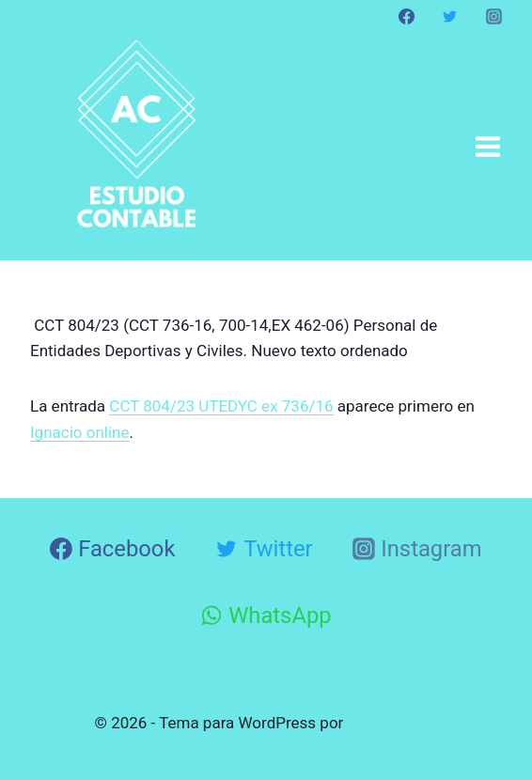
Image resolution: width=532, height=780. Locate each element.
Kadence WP (393, 723)
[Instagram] (493, 16)
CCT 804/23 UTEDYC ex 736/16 (221, 406)
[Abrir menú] (487, 146)
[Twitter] (450, 16)
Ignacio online (80, 432)
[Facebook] (407, 16)
